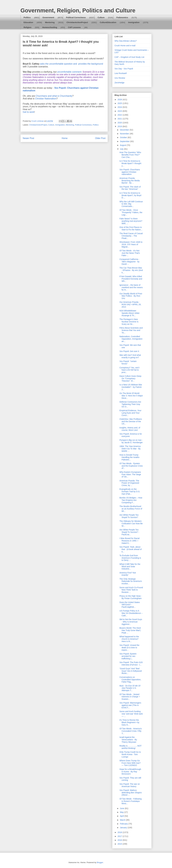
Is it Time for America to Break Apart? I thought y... (130, 163)
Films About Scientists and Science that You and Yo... (131, 330)
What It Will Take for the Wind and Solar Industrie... (130, 566)
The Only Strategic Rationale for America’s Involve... (131, 581)
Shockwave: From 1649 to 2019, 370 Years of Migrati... (131, 244)
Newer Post (28, 138)
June (122, 808)
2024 (120, 107)
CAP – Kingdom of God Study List (129, 57)
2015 (120, 844)
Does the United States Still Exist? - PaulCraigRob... (130, 605)
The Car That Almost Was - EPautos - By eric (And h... (131, 270)
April (122, 816)
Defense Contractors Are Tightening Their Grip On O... (130, 404)
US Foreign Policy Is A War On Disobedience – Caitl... (131, 613)
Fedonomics (122, 17)
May (122, 812)
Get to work (29, 112)
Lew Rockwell (121, 73)
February (124, 824)
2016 (120, 840)
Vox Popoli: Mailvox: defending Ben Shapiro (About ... (131, 793)
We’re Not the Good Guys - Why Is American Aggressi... (131, 622)
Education (28, 22)
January (124, 828)
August (123, 145)
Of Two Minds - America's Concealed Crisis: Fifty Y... (131, 731)
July (122, 149)
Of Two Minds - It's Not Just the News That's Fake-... (130, 253)
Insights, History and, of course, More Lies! (130, 429)
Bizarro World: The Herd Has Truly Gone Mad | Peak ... (130, 630)
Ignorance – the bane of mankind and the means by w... (131, 287)
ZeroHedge (119, 83)
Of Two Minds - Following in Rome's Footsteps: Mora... (131, 801)
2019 (120, 126)
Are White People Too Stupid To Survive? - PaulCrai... (129, 532)
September (125, 141)
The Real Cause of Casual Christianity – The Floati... (131, 236)
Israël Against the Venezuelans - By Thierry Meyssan (128, 740)
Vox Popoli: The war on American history (130, 785)
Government (48, 17)
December (125, 130)
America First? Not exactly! (128, 574)
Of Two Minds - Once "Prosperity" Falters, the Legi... (131, 212)
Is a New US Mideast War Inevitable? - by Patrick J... (131, 387)
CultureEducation (108, 22)
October (124, 137)
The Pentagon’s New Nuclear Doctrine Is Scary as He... (129, 322)
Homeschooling (50, 27)
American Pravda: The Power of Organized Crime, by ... (129, 483)
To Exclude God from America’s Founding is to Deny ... (130, 558)
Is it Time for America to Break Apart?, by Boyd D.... (130, 195)
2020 (120, 123)
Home (65, 138)
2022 (120, 115)
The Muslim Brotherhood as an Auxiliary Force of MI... (131, 509)
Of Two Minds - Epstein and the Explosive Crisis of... (131, 466)
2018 (120, 832)
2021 (120, 119)
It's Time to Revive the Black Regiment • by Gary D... (129, 722)
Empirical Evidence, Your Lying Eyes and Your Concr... (130, 413)
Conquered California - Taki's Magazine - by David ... (129, 262)
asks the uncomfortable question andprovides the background (72, 64)
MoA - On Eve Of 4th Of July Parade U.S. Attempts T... (130, 688)
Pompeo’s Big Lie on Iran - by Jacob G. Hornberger (131, 441)
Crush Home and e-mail (125, 46)
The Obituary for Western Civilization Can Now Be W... (131, 524)
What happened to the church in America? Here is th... (129, 639)
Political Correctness (76, 17)
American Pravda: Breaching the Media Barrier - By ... (130, 181)
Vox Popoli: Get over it (129, 351)
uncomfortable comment (69, 72)
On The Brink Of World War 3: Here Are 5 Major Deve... (131, 396)
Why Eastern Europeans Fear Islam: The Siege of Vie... (130, 474)
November (125, 134)
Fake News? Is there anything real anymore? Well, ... (131, 221)
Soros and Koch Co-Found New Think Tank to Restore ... (131, 590)
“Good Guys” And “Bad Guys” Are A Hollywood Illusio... (131, 671)
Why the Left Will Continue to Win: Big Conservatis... (131, 204)
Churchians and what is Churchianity (54, 96)
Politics (27, 17)
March (123, 820)
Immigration (134, 22)
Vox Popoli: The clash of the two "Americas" (130, 188)
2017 (120, 836)
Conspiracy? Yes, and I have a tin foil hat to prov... (130, 370)
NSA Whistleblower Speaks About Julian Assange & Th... (129, 313)
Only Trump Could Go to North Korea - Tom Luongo (130, 754)
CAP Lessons (74, 27)
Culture (101, 17)
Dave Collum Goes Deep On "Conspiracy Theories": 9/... (130, 378)
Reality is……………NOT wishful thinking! (130, 747)
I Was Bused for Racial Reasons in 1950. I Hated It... (129, 541)
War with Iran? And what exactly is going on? (130, 356)
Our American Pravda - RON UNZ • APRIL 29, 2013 (130, 304)
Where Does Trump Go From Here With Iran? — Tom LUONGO (130, 763)
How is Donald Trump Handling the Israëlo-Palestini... (130, 457)
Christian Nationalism (46, 99)
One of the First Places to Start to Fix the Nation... (131, 228)
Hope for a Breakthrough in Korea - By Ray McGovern (130, 772)
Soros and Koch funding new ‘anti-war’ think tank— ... (131, 714)
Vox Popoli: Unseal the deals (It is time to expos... (129, 648)
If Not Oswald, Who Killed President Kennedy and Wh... (131, 279)
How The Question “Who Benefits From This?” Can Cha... (130, 155)
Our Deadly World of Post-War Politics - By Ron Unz (131, 296)
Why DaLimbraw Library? (126, 41)
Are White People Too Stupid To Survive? (129, 516)
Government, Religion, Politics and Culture (78, 10)
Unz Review (120, 78)
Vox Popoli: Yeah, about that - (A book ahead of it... (131, 549)
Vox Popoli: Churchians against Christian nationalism (130, 172)
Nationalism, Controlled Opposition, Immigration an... (131, 339)
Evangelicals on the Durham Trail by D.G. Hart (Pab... (130, 492)
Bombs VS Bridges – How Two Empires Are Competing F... (131, 500)
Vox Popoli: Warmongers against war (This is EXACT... (130, 705)
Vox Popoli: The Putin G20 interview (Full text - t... (131, 664)
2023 (120, 111)
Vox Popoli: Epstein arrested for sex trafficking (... (128, 656)
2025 (120, 103)
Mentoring (50, 22)
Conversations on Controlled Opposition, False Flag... (130, 680)
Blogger (100, 862)
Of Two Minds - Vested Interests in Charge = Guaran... (130, 697)
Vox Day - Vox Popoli (124, 69)
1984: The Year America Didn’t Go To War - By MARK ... (130, 449)
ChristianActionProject (77, 22)
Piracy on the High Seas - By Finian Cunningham (131, 597)
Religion (27, 27)
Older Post (100, 138)
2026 (120, 100)
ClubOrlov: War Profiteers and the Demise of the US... (131, 421)
